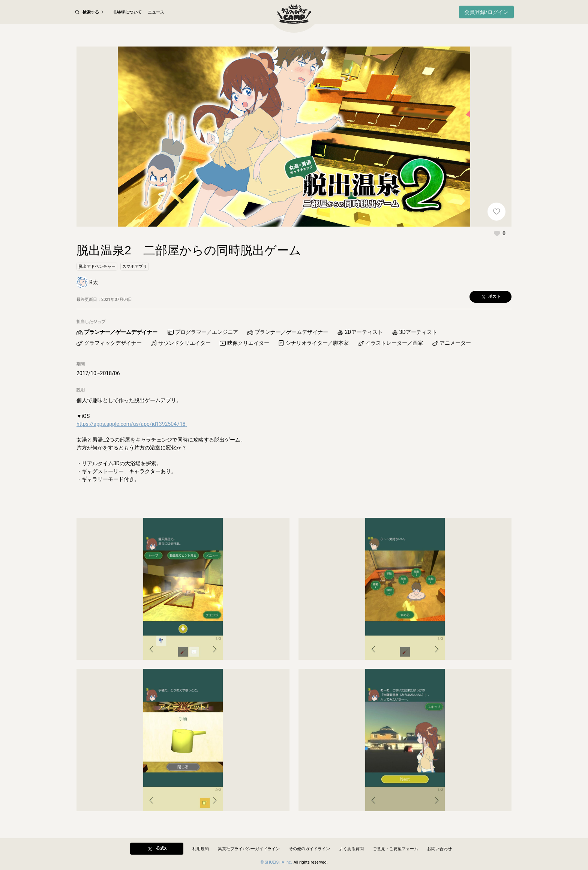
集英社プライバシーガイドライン (249, 849)
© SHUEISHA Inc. (276, 862)
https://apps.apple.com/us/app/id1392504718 (132, 424)
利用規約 (201, 849)
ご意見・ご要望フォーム (395, 849)
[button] (499, 233)
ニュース (156, 12)
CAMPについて (128, 12)
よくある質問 (351, 849)
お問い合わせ (439, 849)
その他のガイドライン (309, 849)
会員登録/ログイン (486, 12)
